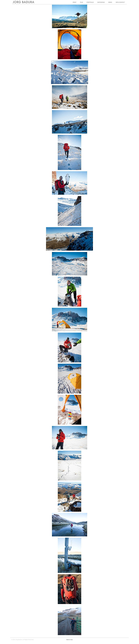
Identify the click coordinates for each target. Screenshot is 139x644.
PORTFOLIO (90, 2)
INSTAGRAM (101, 2)
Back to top (69, 640)
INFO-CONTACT (120, 2)
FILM (82, 2)
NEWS (110, 2)
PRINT (75, 2)
